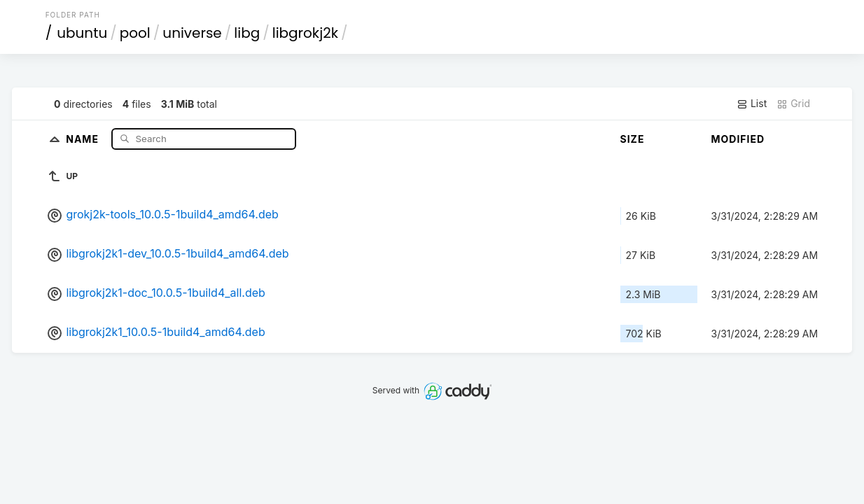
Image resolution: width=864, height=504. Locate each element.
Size (633, 139)
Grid (793, 104)
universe (192, 33)
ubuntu (82, 33)
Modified (738, 139)
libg (247, 33)
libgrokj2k (305, 33)
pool (135, 33)
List (752, 104)
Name (84, 138)
